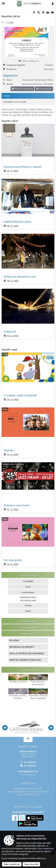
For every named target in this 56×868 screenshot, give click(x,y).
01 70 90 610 (30, 762)
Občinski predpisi (29, 627)
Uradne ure (28, 783)
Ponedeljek (28, 581)
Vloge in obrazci (29, 633)
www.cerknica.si (28, 775)
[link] (34, 12)
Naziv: (8, 80)
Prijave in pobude (29, 670)
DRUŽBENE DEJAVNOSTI (22, 647)
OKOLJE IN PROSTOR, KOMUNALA (27, 653)
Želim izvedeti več (12, 864)
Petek (28, 611)
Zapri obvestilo (31, 864)
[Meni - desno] (53, 3)
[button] (5, 728)
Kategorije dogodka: (14, 65)
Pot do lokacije (44, 89)
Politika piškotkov (37, 858)
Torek (28, 587)
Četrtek (28, 605)
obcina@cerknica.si (28, 771)
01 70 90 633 (30, 766)
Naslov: (8, 84)
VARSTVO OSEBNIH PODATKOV (25, 660)
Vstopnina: (10, 69)
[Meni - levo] (3, 3)
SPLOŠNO (14, 640)
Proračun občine (29, 621)
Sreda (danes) (28, 592)
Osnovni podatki (28, 747)
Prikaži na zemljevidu (22, 89)
